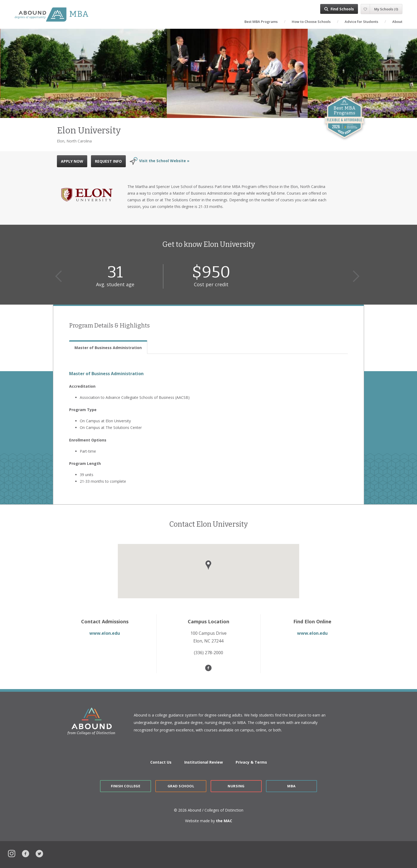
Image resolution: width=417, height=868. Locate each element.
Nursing (236, 786)
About (397, 22)
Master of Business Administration (106, 374)
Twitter (39, 853)
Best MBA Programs (261, 22)
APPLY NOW (72, 161)
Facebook (26, 853)
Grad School (181, 786)
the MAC (224, 821)
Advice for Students (361, 22)
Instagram (12, 853)
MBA (291, 786)
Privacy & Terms (251, 762)
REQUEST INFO (108, 161)
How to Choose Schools (311, 22)
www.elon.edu (105, 633)
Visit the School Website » (164, 161)
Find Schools (342, 9)
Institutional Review (204, 762)
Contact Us (161, 762)
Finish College (126, 786)
